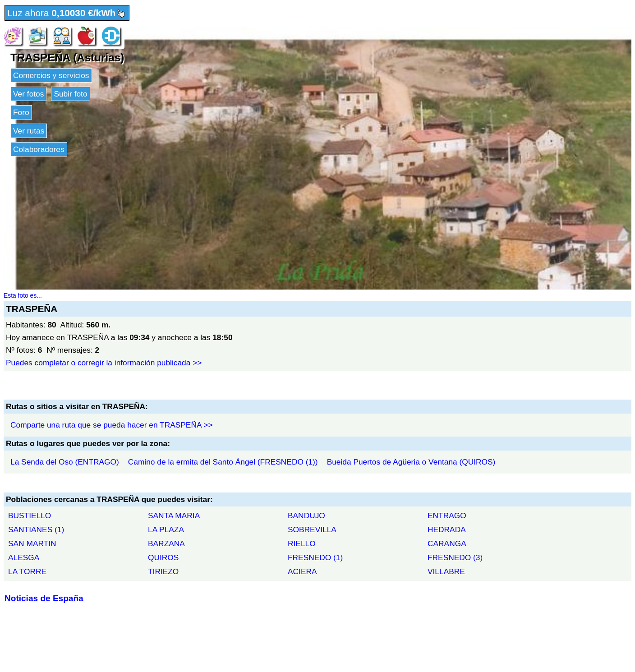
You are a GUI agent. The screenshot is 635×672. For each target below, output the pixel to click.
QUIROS (163, 557)
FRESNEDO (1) (315, 557)
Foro (21, 112)
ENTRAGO (447, 516)
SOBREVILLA (312, 529)
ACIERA (302, 571)
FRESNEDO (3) (455, 557)
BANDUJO (306, 516)
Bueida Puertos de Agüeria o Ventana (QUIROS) (411, 462)
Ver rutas (29, 131)
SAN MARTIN (32, 543)
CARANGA (447, 543)
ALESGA (24, 557)
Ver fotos (28, 94)
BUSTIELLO (30, 516)
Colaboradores (39, 149)
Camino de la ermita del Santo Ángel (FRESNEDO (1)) (223, 462)
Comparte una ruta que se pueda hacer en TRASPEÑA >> (112, 425)
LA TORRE (27, 571)
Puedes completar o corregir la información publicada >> (104, 363)
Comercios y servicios (51, 75)
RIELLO (302, 543)
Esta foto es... (23, 295)
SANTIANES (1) (36, 529)
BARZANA (166, 543)
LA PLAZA (166, 529)
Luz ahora (67, 14)
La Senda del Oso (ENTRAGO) (65, 462)
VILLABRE (446, 571)
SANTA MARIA (174, 516)
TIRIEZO (163, 571)
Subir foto (70, 94)
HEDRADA (447, 529)
